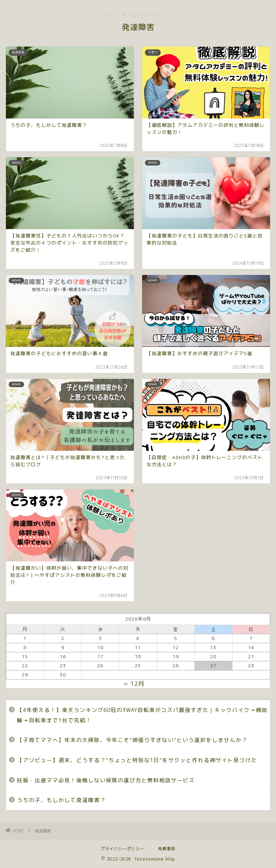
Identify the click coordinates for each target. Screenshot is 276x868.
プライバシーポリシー (122, 849)
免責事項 (167, 849)
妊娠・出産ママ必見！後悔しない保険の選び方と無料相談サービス (106, 780)
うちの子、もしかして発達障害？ (61, 800)
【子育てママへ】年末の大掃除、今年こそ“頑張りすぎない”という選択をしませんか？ (132, 740)
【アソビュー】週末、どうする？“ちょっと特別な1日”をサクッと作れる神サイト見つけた (137, 760)
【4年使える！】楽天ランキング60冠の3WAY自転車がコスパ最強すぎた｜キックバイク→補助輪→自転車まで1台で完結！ (142, 715)
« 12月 (134, 684)
